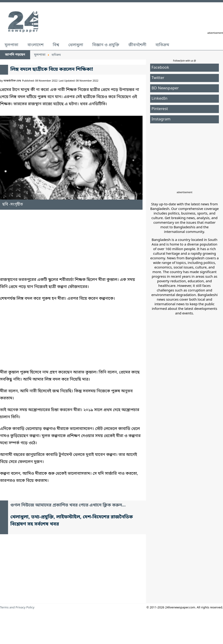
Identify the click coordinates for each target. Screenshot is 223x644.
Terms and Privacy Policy (17, 608)
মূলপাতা (11, 45)
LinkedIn (159, 99)
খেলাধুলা (76, 45)
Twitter (158, 78)
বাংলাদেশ (35, 45)
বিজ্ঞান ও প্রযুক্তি (106, 45)
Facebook (160, 68)
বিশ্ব (56, 45)
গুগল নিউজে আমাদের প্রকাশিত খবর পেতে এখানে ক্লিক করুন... (68, 505)
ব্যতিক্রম (162, 45)
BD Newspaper (165, 88)
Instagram (161, 119)
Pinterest (160, 109)
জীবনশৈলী (137, 45)
